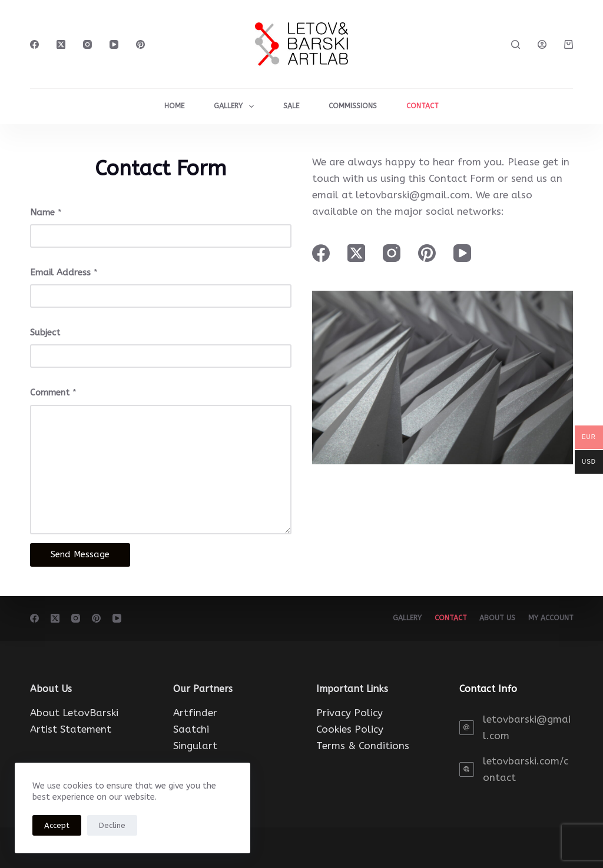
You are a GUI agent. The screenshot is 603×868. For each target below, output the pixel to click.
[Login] (542, 44)
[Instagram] (87, 44)
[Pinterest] (140, 44)
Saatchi (191, 729)
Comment (53, 393)
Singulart (195, 746)
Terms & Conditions (363, 746)
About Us (495, 618)
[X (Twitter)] (61, 44)
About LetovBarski (74, 713)
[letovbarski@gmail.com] (467, 728)
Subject (45, 332)
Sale (291, 106)
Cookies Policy (350, 729)
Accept (57, 825)
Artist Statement (71, 729)
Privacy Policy (349, 713)
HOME (174, 106)
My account (550, 618)
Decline (112, 825)
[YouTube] (114, 44)
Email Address (64, 272)
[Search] (516, 44)
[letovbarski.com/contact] (467, 769)
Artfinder (195, 713)
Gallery (236, 107)
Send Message (80, 554)
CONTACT (423, 106)
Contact (446, 618)
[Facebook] (34, 44)
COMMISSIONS (353, 106)
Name (46, 212)
